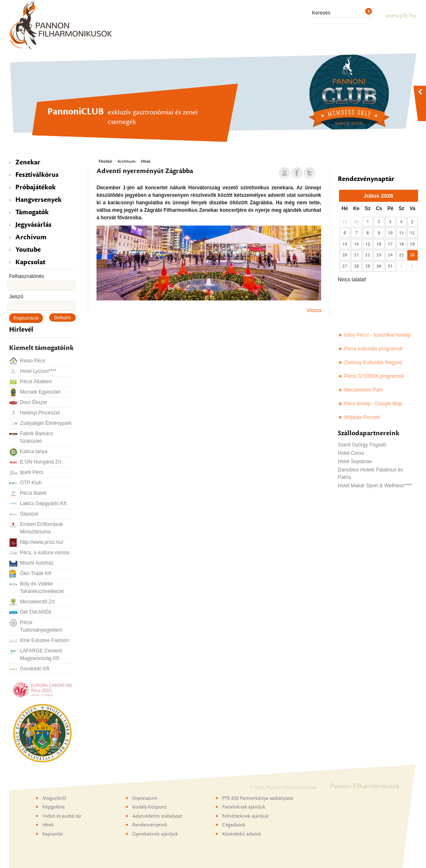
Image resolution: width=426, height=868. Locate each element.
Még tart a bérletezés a (380, 140)
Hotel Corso (351, 453)
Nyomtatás (285, 174)
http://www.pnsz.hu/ (42, 542)
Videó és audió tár (62, 816)
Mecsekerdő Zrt (37, 602)
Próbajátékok (36, 187)
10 (390, 233)
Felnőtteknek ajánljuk (245, 816)
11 (401, 233)
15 (368, 244)
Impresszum (145, 798)
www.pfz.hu (401, 15)
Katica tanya (34, 451)
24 (390, 255)
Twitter (310, 174)
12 (412, 233)
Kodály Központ (390, 140)
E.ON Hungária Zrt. (41, 462)
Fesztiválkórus (37, 175)
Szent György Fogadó (362, 445)
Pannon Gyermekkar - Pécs (399, 140)
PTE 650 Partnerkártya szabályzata (258, 798)
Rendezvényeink (150, 825)
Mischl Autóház (37, 563)
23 (379, 255)
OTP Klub (31, 483)
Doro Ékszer (34, 402)
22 (368, 255)
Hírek (146, 161)
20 (345, 255)
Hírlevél (21, 330)
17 (390, 244)
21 (357, 255)
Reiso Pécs (33, 361)
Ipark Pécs (32, 472)
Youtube (28, 250)
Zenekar (28, 162)
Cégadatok (234, 825)
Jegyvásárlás (33, 225)
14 (357, 244)
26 (412, 255)
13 (345, 244)
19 (412, 244)
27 (345, 266)
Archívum (31, 237)
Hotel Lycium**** (38, 371)
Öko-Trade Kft (36, 573)
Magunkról (54, 798)
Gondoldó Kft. (35, 669)
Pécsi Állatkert (36, 382)
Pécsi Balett (33, 493)
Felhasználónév (27, 276)
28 (357, 266)
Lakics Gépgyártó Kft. (44, 503)
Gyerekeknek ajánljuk (155, 834)
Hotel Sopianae (355, 461)
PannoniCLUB (370, 140)
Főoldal (105, 161)
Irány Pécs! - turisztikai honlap (377, 335)
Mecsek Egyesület (40, 392)
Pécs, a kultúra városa (45, 553)
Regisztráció (26, 318)
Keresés (321, 13)
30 (379, 266)
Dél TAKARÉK (36, 612)
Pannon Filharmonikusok (61, 25)
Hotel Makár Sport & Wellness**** (375, 486)
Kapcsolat (30, 262)
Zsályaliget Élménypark (46, 423)
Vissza (314, 310)
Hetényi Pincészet (40, 413)
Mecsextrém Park (363, 390)
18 (401, 244)
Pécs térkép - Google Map (373, 404)
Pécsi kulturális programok (373, 349)
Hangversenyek (38, 200)
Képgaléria (54, 807)
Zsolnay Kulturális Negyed (373, 362)
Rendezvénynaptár (366, 179)
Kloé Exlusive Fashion (45, 640)
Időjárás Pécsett (362, 417)
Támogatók (32, 212)
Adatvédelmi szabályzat (157, 816)
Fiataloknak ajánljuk (244, 807)
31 (390, 266)
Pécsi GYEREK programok (374, 376)
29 (368, 266)
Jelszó (16, 297)
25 (401, 255)
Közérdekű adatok (242, 834)
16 (379, 244)
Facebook (297, 174)
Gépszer (29, 514)
